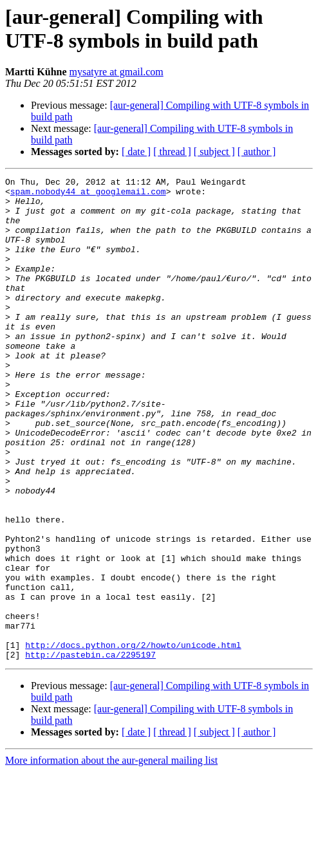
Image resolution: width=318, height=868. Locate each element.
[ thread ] (172, 152)
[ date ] (136, 152)
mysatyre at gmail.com (117, 72)
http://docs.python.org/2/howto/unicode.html (133, 739)
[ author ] (257, 152)
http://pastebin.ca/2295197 (90, 751)
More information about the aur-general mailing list (111, 857)
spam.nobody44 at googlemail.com (88, 195)
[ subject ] (214, 152)
